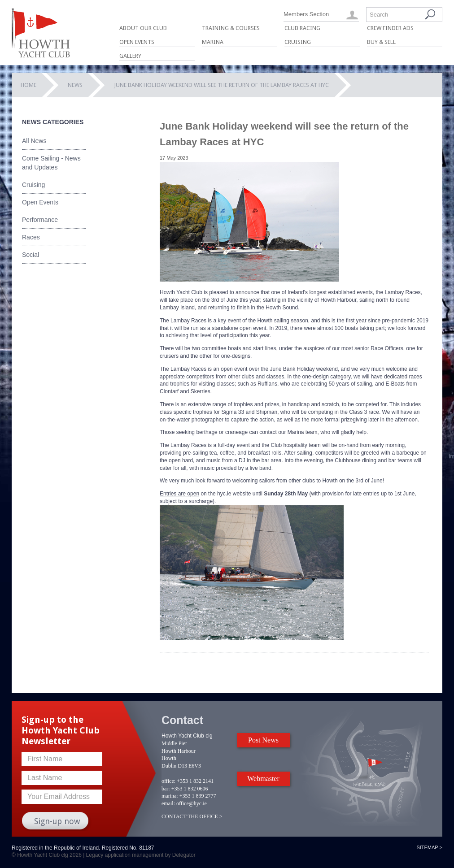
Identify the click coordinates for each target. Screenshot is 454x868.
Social (31, 255)
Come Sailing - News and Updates (51, 163)
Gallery (130, 56)
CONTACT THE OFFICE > (192, 816)
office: (168, 781)
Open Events (137, 42)
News (75, 85)
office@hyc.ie (192, 803)
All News (34, 141)
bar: (166, 789)
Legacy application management (125, 855)
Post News (263, 740)
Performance (40, 220)
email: (168, 803)
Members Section (306, 14)
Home (28, 85)
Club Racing (302, 28)
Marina (213, 42)
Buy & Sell (381, 42)
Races (31, 237)
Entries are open (179, 494)
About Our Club (143, 28)
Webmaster (263, 779)
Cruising (298, 42)
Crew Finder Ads (390, 28)
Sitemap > (429, 847)
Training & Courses (231, 28)
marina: (170, 796)
